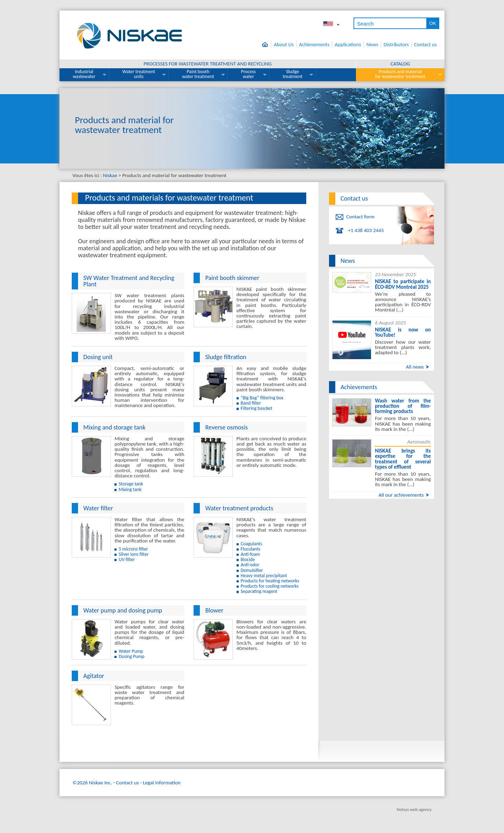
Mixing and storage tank (114, 427)
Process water (248, 74)
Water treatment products (239, 508)
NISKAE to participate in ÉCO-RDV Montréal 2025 (403, 284)
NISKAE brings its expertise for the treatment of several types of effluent (403, 459)
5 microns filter (133, 549)
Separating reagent (259, 591)
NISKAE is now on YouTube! (403, 332)
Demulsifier (252, 570)
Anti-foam (250, 554)
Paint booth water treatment (198, 74)
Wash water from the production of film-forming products (403, 406)
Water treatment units (139, 74)
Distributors (396, 44)
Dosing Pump (131, 656)
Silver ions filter (134, 554)
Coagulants (251, 544)
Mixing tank (130, 489)
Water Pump (131, 651)
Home (267, 44)
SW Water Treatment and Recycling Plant (129, 281)
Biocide (248, 559)
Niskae (110, 175)
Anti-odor (250, 565)
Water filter (98, 508)
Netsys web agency (414, 809)
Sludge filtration (226, 357)
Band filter (251, 403)
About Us (284, 44)
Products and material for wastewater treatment (400, 74)
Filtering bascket (257, 408)
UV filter (127, 559)
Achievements (314, 44)
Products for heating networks (270, 581)
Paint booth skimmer (232, 278)
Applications (348, 44)
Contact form (360, 217)
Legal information (162, 783)
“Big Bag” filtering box (262, 398)
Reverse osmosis (226, 427)
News (372, 44)
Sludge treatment (293, 74)
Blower (214, 610)
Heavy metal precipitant (264, 576)
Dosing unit (98, 357)
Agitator (94, 676)
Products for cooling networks (270, 586)
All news (415, 367)
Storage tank (131, 484)
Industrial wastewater (84, 74)
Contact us (425, 44)
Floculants (251, 549)
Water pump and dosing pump (123, 610)
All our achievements (401, 495)
